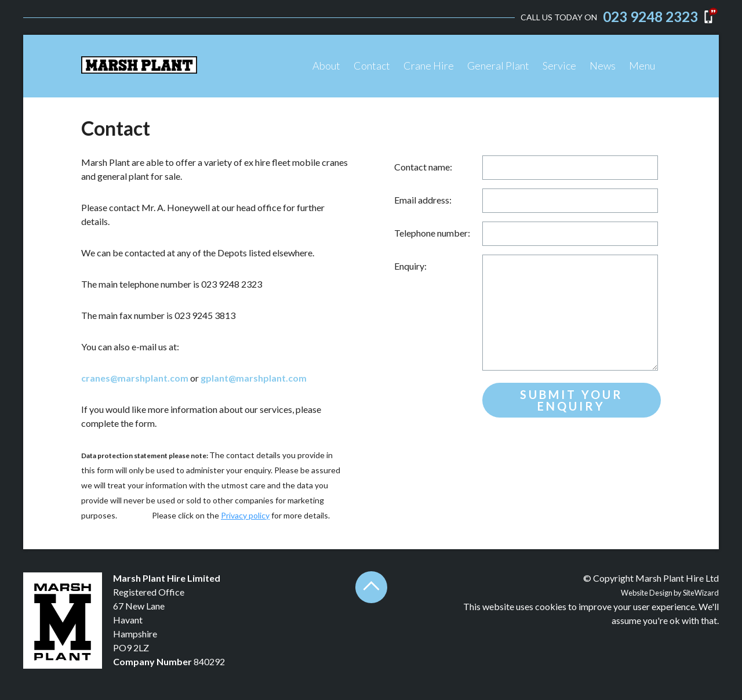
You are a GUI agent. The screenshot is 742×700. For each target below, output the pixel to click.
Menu (642, 66)
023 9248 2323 (650, 17)
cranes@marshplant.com (135, 378)
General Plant (498, 66)
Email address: (423, 200)
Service (559, 66)
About (326, 66)
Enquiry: (410, 266)
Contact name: (423, 167)
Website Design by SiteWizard (670, 593)
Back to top (371, 587)
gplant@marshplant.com (254, 378)
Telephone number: (432, 233)
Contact (372, 66)
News (603, 66)
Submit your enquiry (572, 400)
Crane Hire (429, 66)
